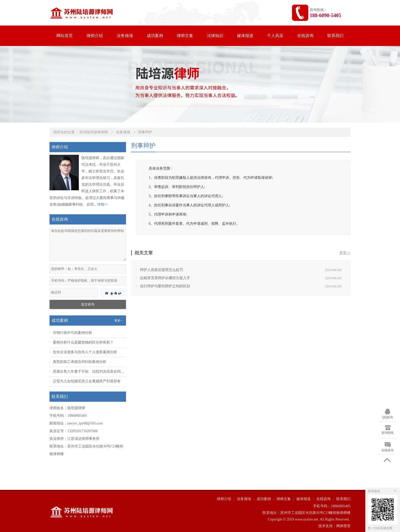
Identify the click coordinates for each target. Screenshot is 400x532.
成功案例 (155, 36)
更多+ (118, 321)
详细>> (103, 204)
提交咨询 (88, 304)
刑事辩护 (145, 132)
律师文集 (185, 36)
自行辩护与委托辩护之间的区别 (165, 286)
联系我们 (335, 36)
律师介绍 (95, 36)
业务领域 (125, 36)
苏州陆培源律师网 (94, 132)
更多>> (345, 253)
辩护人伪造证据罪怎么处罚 (161, 270)
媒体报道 (245, 36)
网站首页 (65, 36)
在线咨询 (305, 36)
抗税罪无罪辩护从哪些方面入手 (165, 278)
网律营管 (343, 526)
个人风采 (275, 36)
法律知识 (215, 36)
